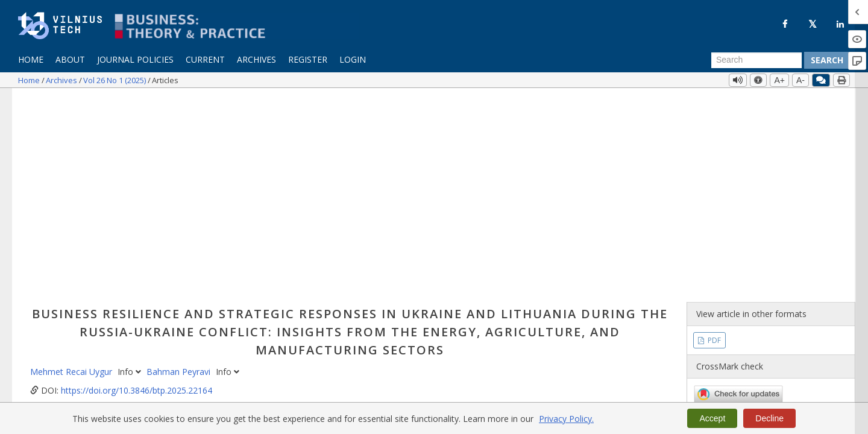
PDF (713, 137)
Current (205, 59)
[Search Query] (756, 60)
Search (827, 60)
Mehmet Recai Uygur (72, 169)
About (70, 59)
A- (800, 80)
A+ (779, 80)
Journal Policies (135, 59)
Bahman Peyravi (180, 169)
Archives (256, 59)
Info (131, 169)
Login (353, 59)
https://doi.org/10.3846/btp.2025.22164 (137, 188)
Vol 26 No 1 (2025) (115, 80)
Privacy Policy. (566, 419)
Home (31, 59)
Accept (712, 418)
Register (308, 59)
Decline (769, 418)
